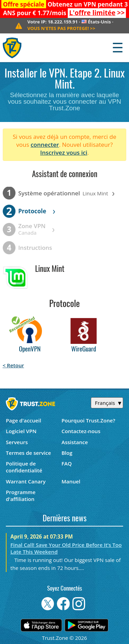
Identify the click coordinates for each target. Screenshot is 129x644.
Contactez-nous (81, 431)
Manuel (71, 481)
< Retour (13, 365)
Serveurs (17, 442)
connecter (45, 145)
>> (97, 13)
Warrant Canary (26, 481)
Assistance (75, 442)
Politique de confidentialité (24, 467)
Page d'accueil (24, 420)
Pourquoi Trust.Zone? (88, 420)
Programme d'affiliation (21, 495)
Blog (67, 453)
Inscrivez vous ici (64, 152)
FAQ (67, 463)
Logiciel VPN (21, 431)
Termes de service (28, 453)
